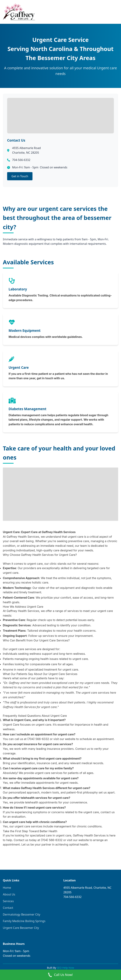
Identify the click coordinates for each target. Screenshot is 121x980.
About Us (9, 894)
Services (8, 901)
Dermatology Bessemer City (22, 914)
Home (7, 888)
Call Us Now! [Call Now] (60, 975)
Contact (8, 908)
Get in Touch (20, 176)
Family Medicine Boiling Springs (24, 921)
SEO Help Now (65, 968)
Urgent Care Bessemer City (21, 928)
